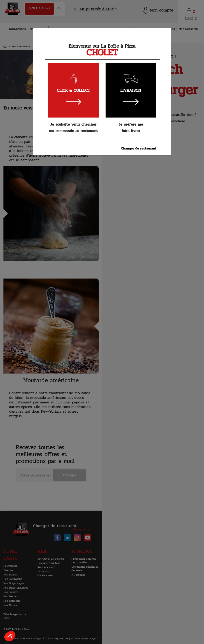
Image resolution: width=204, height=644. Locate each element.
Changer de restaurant (139, 148)
